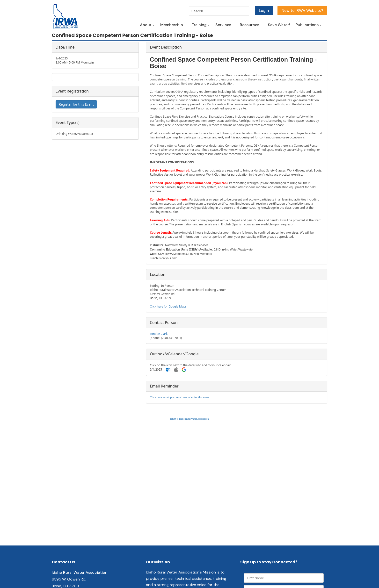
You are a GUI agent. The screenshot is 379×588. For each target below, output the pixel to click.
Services (225, 25)
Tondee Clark (159, 334)
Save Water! (279, 25)
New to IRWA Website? (302, 11)
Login (264, 11)
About (147, 25)
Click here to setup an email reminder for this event (180, 397)
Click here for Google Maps (168, 306)
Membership (173, 25)
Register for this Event (76, 104)
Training (201, 25)
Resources (251, 25)
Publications (309, 25)
